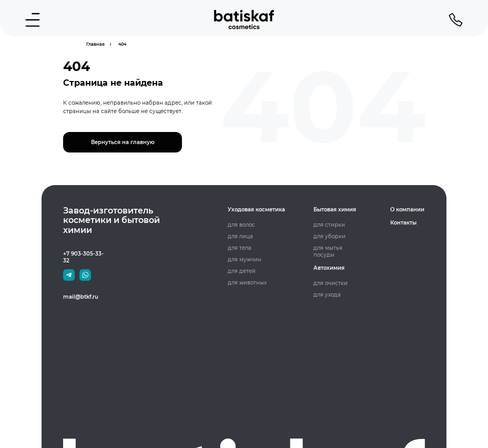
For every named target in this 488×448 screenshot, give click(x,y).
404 (122, 44)
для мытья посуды (328, 251)
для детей (242, 271)
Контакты (403, 223)
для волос (241, 225)
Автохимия (329, 268)
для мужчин (245, 259)
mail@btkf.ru (81, 297)
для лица (240, 236)
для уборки (329, 236)
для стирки (329, 225)
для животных (247, 283)
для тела (240, 248)
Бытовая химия (335, 210)
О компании (407, 210)
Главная (95, 44)
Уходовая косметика (256, 210)
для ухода (327, 295)
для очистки (331, 283)
